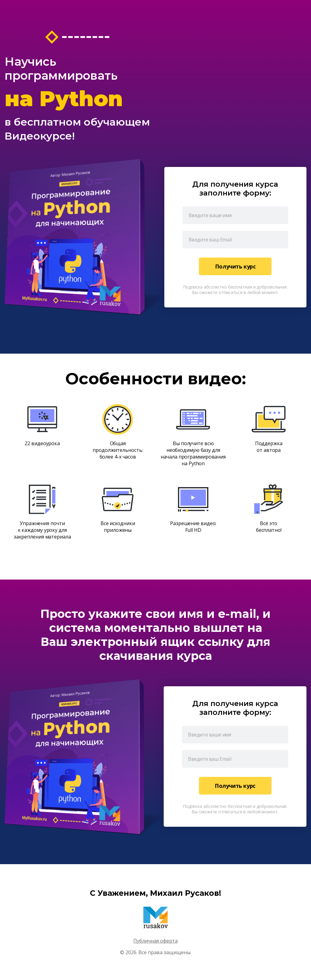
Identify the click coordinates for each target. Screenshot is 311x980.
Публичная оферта (155, 941)
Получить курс (235, 266)
